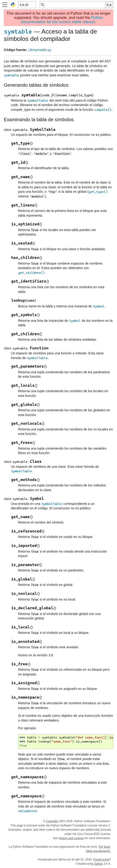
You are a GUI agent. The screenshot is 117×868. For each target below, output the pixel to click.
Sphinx (99, 864)
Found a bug (101, 859)
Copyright (52, 821)
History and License (71, 838)
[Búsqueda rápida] (75, 5)
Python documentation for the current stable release (62, 20)
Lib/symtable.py (40, 50)
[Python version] (27, 5)
